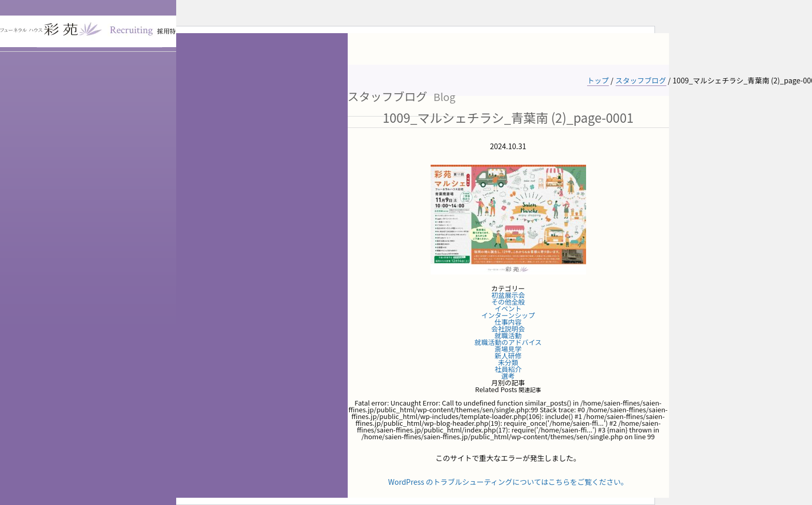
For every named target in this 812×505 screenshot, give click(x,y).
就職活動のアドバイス (508, 342)
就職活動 (508, 335)
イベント (508, 308)
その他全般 (508, 302)
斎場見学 (508, 349)
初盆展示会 (508, 295)
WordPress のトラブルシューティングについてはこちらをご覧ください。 (508, 482)
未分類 (508, 362)
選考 (508, 376)
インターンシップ (508, 315)
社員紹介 (508, 369)
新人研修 (508, 356)
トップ (598, 80)
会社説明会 (508, 329)
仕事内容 (508, 322)
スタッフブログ (641, 80)
